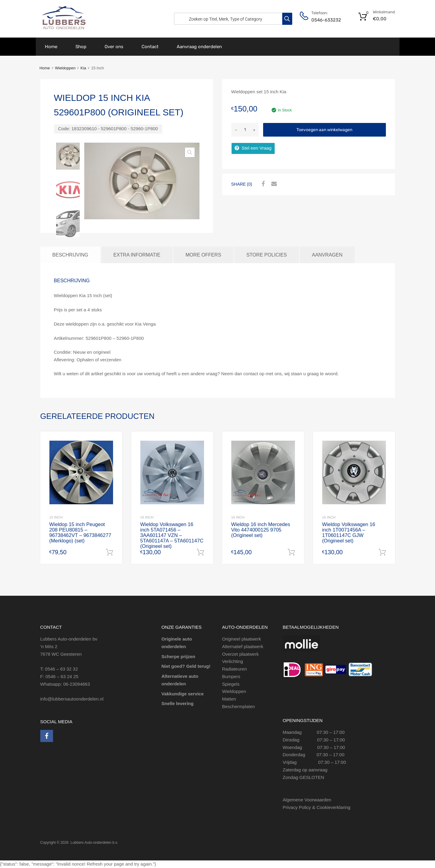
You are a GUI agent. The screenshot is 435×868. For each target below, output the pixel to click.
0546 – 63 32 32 (61, 669)
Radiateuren (235, 669)
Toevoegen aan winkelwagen (324, 130)
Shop (81, 47)
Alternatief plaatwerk (243, 646)
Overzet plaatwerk (241, 654)
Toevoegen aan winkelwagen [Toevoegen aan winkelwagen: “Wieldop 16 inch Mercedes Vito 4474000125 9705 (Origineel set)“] (291, 552)
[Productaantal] (245, 130)
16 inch (147, 517)
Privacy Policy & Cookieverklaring (317, 807)
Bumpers (231, 676)
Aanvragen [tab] (327, 255)
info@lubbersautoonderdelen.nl (72, 699)
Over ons (114, 47)
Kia (84, 68)
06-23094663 (76, 684)
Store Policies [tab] (267, 255)
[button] (190, 152)
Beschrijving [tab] (70, 255)
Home (51, 47)
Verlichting (233, 662)
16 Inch (238, 517)
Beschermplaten (239, 706)
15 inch (56, 517)
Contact (150, 47)
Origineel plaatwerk (242, 639)
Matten (229, 699)
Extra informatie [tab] (137, 255)
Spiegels (231, 684)
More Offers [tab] (203, 255)
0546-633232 (326, 20)
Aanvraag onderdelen (199, 47)
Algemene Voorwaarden (307, 800)
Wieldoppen (65, 68)
